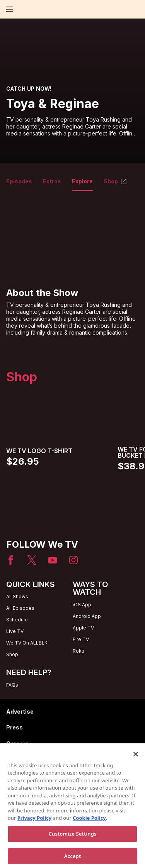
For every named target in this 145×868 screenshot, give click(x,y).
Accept (73, 859)
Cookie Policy (89, 821)
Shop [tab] (115, 181)
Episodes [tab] (19, 181)
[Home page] (23, 9)
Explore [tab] (82, 181)
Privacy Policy (35, 821)
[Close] (136, 757)
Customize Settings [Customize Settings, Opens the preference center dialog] (73, 837)
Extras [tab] (52, 181)
